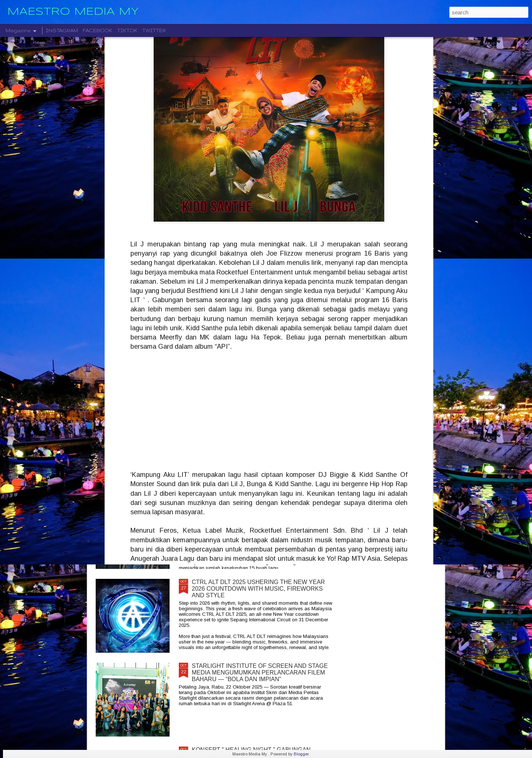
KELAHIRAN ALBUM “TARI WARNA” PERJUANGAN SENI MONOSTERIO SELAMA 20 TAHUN (261, 501)
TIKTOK (127, 30)
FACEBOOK (98, 30)
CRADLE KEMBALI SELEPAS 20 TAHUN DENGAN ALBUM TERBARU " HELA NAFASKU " (260, 418)
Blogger (301, 754)
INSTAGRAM (62, 30)
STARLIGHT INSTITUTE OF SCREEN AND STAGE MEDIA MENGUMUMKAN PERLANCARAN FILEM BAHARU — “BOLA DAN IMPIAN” (260, 672)
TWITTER (154, 30)
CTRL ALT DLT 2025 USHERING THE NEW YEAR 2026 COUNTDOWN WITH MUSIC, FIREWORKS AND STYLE (258, 589)
